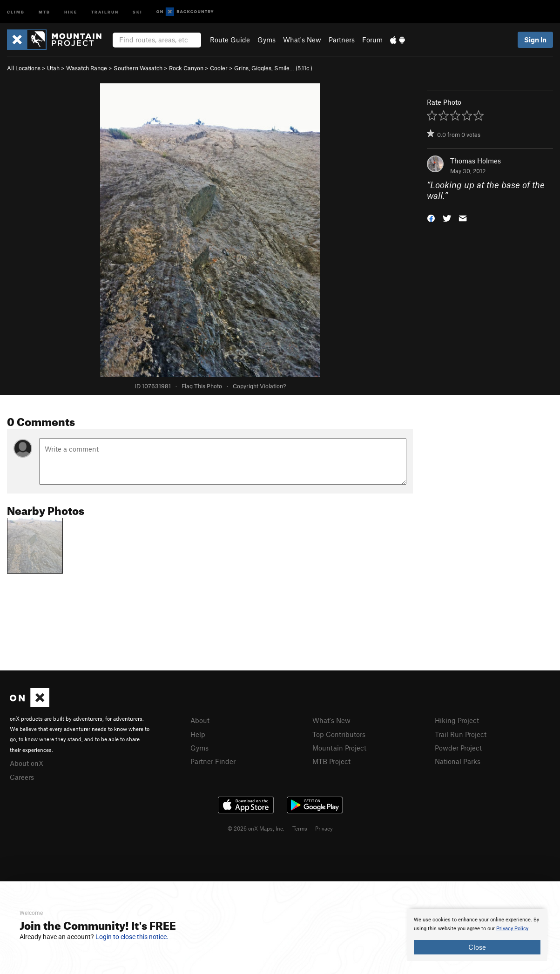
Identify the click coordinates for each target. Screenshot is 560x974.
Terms (300, 828)
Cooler (219, 68)
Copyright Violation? (259, 386)
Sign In (535, 40)
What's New (302, 40)
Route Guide (230, 40)
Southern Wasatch (138, 68)
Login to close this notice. (132, 937)
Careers (22, 777)
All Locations (24, 68)
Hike (71, 11)
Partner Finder (213, 761)
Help (198, 734)
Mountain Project (339, 748)
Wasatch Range (87, 68)
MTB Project (331, 761)
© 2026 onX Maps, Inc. (256, 828)
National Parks (458, 761)
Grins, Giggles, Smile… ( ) (273, 68)
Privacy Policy (512, 929)
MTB (44, 11)
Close (477, 947)
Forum (372, 40)
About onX (27, 763)
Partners (342, 40)
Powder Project (458, 748)
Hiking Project (457, 720)
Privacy (324, 828)
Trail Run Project (461, 734)
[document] (477, 935)
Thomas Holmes (476, 161)
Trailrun (105, 11)
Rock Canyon (186, 68)
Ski (138, 11)
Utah (53, 68)
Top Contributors (339, 734)
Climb (16, 11)
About (200, 720)
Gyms (267, 40)
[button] (431, 217)
